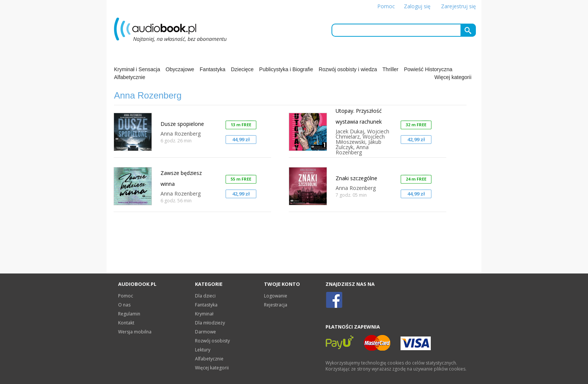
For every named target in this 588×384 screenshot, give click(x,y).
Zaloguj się (417, 6)
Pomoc (386, 6)
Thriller (391, 69)
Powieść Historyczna (428, 69)
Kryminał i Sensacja (137, 69)
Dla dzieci (205, 296)
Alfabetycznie (130, 77)
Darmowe (205, 332)
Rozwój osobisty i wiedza (348, 69)
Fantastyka (213, 69)
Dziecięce (242, 69)
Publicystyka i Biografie (286, 69)
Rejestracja (276, 305)
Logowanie (276, 296)
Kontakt (126, 323)
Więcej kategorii (453, 77)
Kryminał (204, 314)
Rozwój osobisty (212, 341)
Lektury (203, 350)
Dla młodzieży (210, 323)
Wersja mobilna (135, 332)
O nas (124, 305)
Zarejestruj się (458, 6)
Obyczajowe (180, 69)
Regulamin (129, 314)
